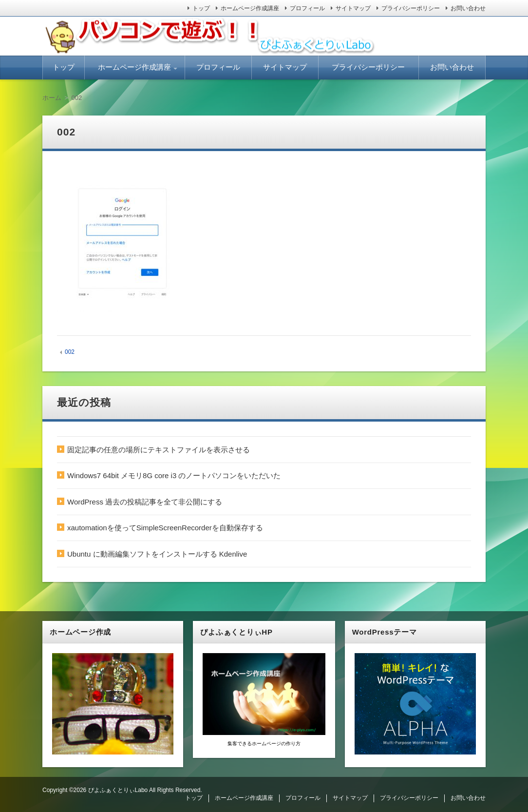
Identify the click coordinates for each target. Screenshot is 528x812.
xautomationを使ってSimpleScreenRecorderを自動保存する (165, 528)
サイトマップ (353, 8)
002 (70, 352)
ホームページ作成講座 (250, 8)
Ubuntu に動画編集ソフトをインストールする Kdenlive (157, 554)
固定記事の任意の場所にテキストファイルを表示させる (159, 450)
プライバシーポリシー (411, 8)
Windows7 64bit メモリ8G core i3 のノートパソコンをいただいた (174, 475)
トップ (201, 8)
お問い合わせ (468, 8)
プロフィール (307, 8)
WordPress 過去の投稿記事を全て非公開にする (145, 502)
